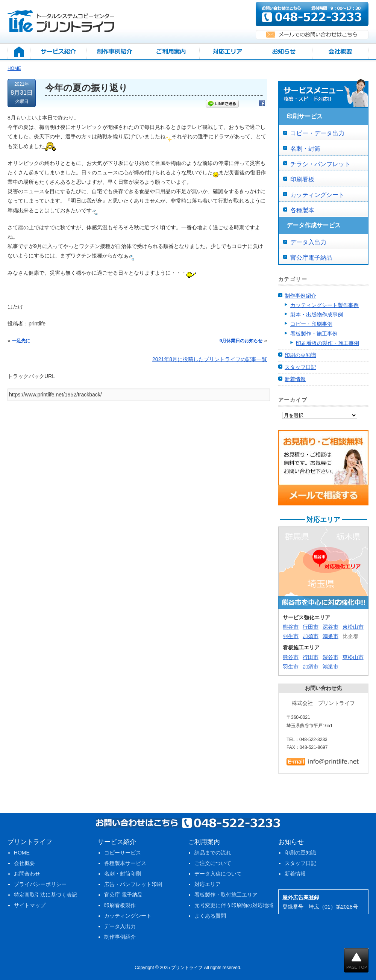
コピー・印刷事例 (311, 324)
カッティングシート (317, 195)
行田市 (311, 627)
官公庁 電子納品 (123, 895)
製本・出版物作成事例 (317, 315)
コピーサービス (123, 853)
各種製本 (302, 210)
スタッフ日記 (300, 367)
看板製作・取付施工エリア (226, 895)
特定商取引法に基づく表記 (45, 895)
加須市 (311, 636)
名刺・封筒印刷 (123, 874)
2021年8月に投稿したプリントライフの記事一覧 (210, 359)
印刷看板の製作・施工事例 (327, 343)
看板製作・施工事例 (314, 334)
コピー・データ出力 (317, 133)
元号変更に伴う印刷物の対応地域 (234, 905)
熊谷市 (291, 627)
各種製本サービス (125, 863)
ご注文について (213, 863)
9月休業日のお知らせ (241, 341)
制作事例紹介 (300, 296)
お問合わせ (27, 874)
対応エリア (208, 884)
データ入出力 (308, 242)
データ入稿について (218, 874)
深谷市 (331, 627)
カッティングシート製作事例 (324, 305)
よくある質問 (210, 916)
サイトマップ (30, 905)
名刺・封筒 (305, 149)
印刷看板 (302, 179)
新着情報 (295, 379)
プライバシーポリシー (40, 884)
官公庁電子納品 (311, 258)
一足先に (21, 341)
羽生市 (291, 636)
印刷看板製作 (120, 905)
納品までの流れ (213, 853)
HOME (22, 853)
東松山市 (353, 627)
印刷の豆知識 (300, 355)
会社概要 (24, 863)
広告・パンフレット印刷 (133, 884)
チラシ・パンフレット (320, 164)
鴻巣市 (331, 636)
